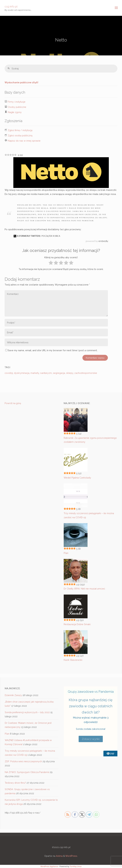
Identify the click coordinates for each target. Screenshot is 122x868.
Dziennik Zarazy (13, 695)
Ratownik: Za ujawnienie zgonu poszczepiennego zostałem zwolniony (90, 440)
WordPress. (71, 856)
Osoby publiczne (17, 107)
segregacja (59, 373)
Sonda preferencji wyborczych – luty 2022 (27, 712)
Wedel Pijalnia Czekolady (77, 478)
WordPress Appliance (49, 866)
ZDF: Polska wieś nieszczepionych (23, 761)
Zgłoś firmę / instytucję (20, 130)
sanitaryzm (46, 373)
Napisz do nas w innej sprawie (24, 141)
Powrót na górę (13, 403)
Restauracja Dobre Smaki (77, 624)
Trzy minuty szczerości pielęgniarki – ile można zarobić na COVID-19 (89, 515)
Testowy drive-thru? (15, 783)
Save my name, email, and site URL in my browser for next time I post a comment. (51, 350)
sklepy (70, 373)
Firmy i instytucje (17, 102)
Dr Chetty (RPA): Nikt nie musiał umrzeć (84, 589)
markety (35, 373)
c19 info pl (11, 6)
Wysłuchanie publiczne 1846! (21, 82)
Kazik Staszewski (73, 660)
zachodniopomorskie (86, 373)
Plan (66, 553)
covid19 (9, 373)
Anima (59, 856)
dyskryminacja (22, 373)
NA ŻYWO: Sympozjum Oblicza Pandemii (27, 772)
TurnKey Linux (76, 866)
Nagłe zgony (15, 112)
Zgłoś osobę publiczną (20, 135)
